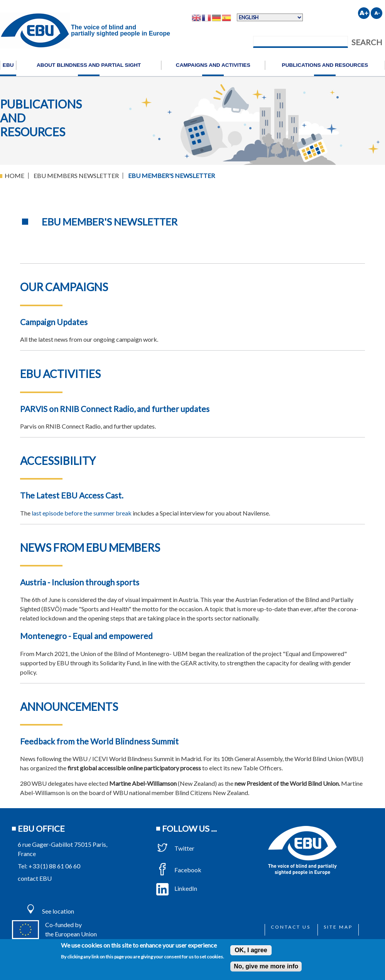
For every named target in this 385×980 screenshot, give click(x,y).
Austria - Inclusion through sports (80, 582)
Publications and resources (325, 65)
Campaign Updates (54, 322)
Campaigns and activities (213, 65)
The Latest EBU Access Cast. (72, 495)
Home (14, 175)
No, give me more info (266, 966)
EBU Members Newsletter (76, 175)
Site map (338, 927)
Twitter (175, 848)
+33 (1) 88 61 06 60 (54, 866)
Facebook (179, 870)
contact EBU (35, 878)
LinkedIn (177, 888)
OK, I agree (251, 950)
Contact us (291, 927)
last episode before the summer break (82, 513)
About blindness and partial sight (89, 65)
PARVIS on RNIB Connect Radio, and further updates (115, 409)
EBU (8, 65)
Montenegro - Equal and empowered (86, 636)
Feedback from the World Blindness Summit (99, 741)
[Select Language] (270, 17)
